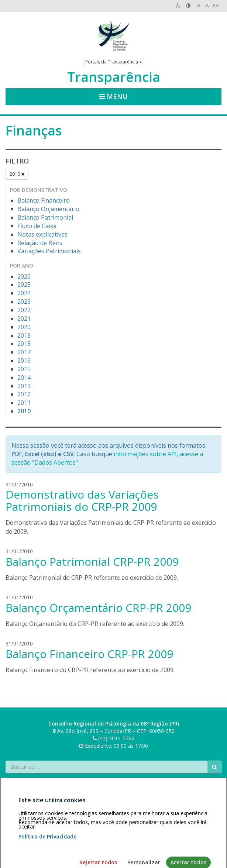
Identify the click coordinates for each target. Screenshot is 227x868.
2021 (24, 318)
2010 (17, 174)
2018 (24, 344)
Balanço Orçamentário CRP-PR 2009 (98, 608)
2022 (24, 310)
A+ (216, 5)
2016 (24, 361)
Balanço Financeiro (44, 200)
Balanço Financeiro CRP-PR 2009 (89, 654)
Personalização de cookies (37, 825)
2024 (24, 293)
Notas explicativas (42, 234)
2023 (24, 302)
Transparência (114, 77)
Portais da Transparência (114, 62)
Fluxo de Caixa (37, 226)
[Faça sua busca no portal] (106, 767)
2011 (24, 403)
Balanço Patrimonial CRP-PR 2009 (92, 562)
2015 (24, 369)
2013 (24, 386)
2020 (24, 327)
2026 (24, 276)
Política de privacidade (68, 818)
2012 (24, 394)
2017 (24, 352)
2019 (24, 335)
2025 (24, 285)
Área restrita (23, 818)
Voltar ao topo (204, 818)
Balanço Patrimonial (45, 217)
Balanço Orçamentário (48, 209)
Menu (113, 96)
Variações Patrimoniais (49, 251)
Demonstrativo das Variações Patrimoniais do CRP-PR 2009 (82, 500)
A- (200, 5)
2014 (24, 378)
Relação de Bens (40, 243)
